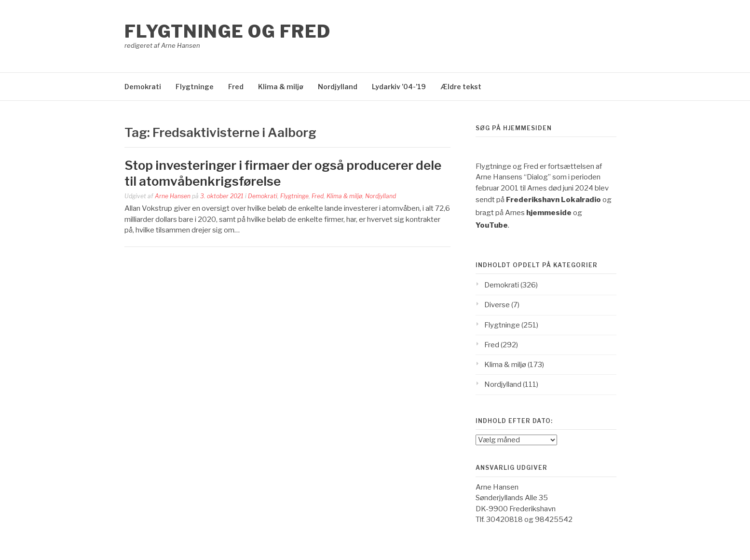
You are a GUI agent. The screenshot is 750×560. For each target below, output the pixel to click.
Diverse (497, 305)
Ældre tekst (461, 87)
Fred (236, 87)
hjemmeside (549, 213)
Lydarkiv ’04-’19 (399, 87)
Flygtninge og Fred (228, 31)
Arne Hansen (173, 196)
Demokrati (143, 87)
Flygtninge (195, 87)
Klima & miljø (281, 87)
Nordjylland (338, 87)
